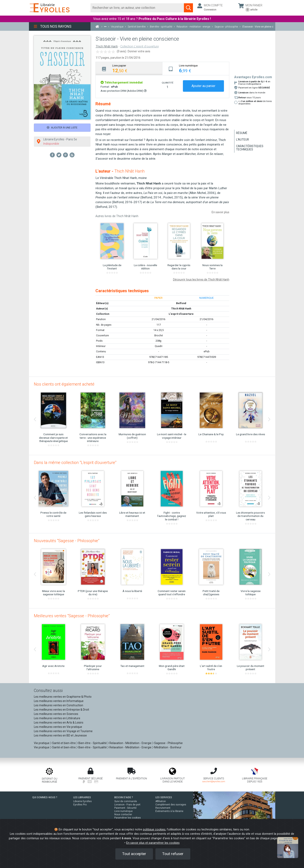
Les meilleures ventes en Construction (59, 705)
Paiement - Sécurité (125, 808)
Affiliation (161, 801)
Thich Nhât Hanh (107, 46)
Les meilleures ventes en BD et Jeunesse (60, 735)
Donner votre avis (139, 51)
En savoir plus (220, 212)
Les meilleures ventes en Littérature (57, 718)
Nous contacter (123, 814)
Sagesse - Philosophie (168, 743)
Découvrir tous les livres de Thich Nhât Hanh (201, 279)
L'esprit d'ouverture (181, 314)
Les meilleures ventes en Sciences (56, 714)
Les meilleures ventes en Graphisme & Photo (63, 697)
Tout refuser (173, 854)
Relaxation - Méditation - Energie (130, 743)
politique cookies (154, 830)
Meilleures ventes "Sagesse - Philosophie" (72, 616)
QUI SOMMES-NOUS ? (45, 797)
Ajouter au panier (203, 86)
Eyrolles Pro (80, 805)
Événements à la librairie (169, 811)
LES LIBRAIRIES (82, 797)
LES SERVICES (164, 797)
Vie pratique (42, 743)
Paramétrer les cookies (128, 818)
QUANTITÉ (167, 83)
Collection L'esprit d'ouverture (139, 46)
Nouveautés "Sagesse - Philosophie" (67, 541)
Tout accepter (134, 854)
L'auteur (243, 140)
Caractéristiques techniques (250, 148)
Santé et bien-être (64, 743)
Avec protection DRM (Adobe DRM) (124, 91)
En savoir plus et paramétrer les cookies (153, 843)
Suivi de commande (126, 801)
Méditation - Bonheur (168, 747)
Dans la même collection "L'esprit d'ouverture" (75, 463)
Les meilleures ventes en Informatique (59, 701)
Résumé (242, 133)
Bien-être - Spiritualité (93, 743)
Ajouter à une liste (62, 128)
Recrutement (163, 808)
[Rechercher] (137, 8)
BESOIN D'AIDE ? (124, 797)
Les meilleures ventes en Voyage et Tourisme (63, 731)
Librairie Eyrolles (83, 801)
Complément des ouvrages (171, 805)
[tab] (129, 68)
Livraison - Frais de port (127, 805)
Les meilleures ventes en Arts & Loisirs (59, 723)
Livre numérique (123, 811)
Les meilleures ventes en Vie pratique (58, 727)
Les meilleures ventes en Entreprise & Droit (61, 710)
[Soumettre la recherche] (188, 8)
